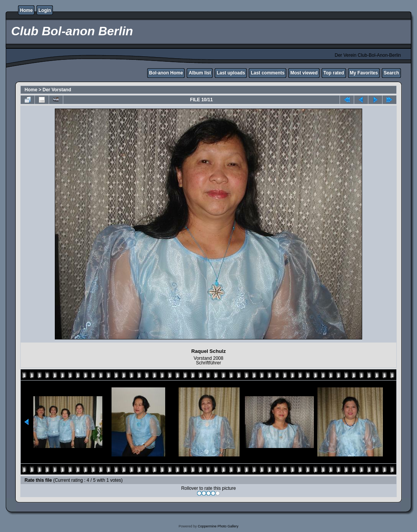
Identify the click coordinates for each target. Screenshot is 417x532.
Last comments (268, 73)
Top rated (334, 73)
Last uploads (231, 73)
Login (45, 10)
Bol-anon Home (166, 73)
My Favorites (364, 73)
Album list (200, 73)
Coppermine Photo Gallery (218, 526)
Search (391, 73)
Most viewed (304, 73)
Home (26, 10)
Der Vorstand (57, 90)
